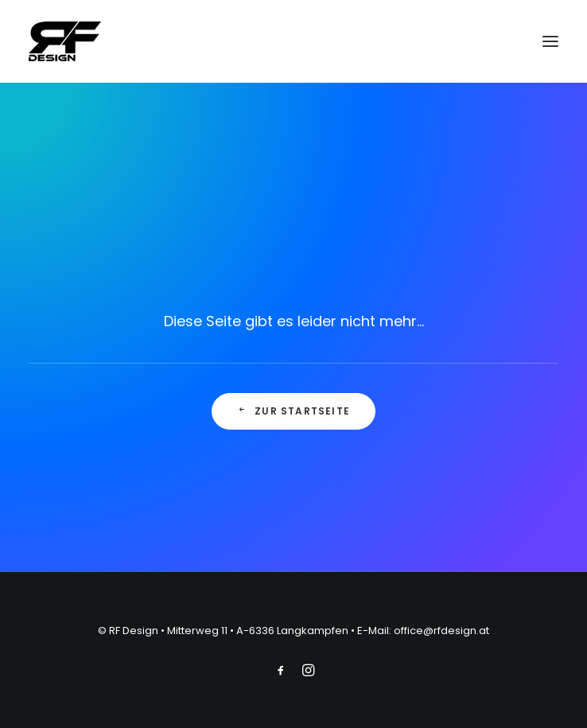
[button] (550, 41)
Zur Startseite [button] (293, 411)
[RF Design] (65, 41)
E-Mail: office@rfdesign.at (423, 631)
